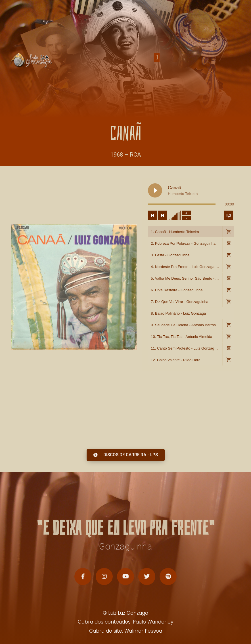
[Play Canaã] (155, 218)
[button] (157, 59)
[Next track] (163, 243)
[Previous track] (152, 243)
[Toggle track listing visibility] (228, 243)
